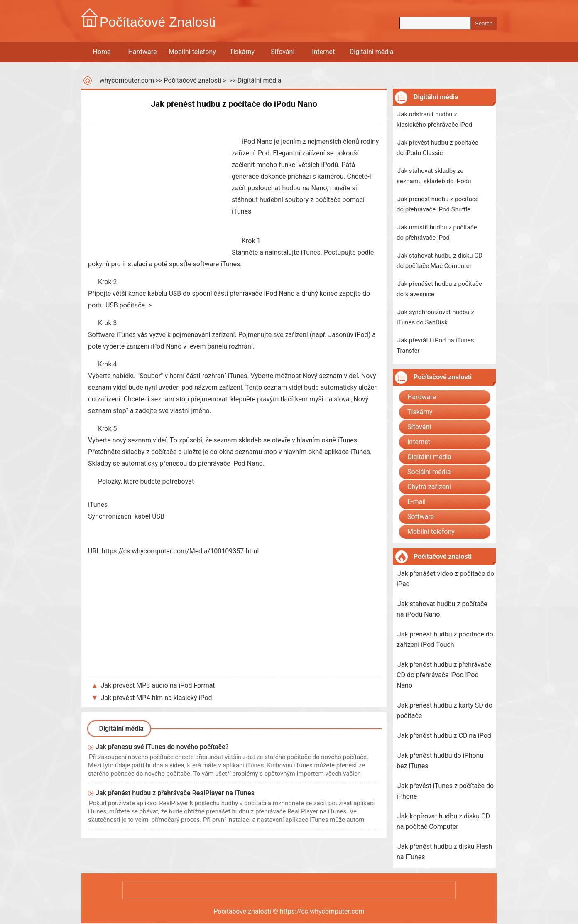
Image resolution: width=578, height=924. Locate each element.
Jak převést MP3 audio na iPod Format (158, 685)
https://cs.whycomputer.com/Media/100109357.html (180, 551)
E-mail (416, 502)
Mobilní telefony (192, 52)
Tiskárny (242, 52)
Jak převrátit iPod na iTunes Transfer (435, 345)
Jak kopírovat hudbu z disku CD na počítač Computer (443, 821)
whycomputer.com (127, 80)
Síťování (283, 52)
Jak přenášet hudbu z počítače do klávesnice (439, 289)
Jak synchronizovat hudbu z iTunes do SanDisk (435, 317)
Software (421, 517)
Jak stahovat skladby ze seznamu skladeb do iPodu (434, 176)
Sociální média (429, 472)
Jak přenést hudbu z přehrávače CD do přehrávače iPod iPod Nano (444, 675)
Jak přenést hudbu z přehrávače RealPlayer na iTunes (175, 793)
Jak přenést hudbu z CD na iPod (444, 736)
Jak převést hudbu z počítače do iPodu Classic (437, 148)
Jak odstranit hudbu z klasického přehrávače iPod (434, 119)
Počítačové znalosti (192, 80)
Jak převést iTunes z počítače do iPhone (445, 791)
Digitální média (372, 52)
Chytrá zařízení (429, 487)
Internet (323, 52)
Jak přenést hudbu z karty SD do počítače (445, 710)
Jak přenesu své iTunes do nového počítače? (162, 747)
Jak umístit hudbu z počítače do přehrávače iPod (437, 232)
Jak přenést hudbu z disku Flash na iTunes (444, 852)
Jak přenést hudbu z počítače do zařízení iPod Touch (445, 639)
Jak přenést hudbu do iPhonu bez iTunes (440, 761)
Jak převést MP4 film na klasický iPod (157, 698)
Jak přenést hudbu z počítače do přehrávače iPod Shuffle (438, 204)
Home (102, 52)
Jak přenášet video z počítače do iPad (445, 579)
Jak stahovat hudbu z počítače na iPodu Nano (442, 609)
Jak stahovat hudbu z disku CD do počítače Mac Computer (440, 261)
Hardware (143, 52)
